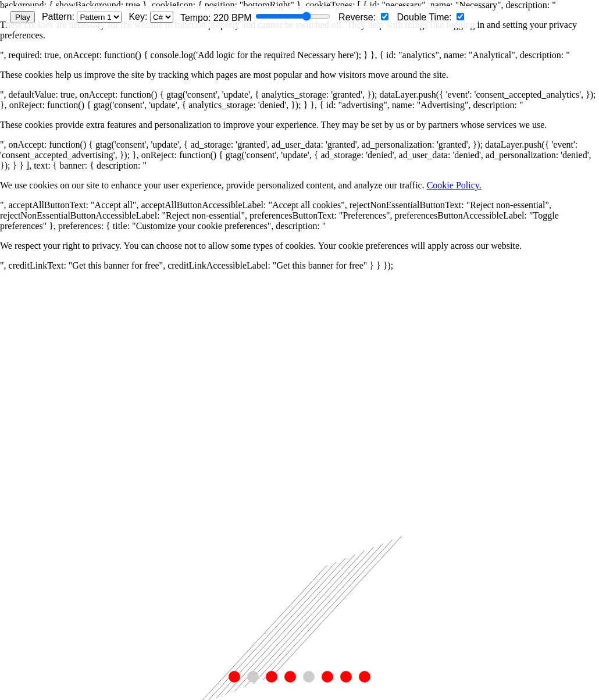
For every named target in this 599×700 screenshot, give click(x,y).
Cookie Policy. (454, 185)
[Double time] (460, 17)
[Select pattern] (99, 17)
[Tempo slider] (293, 16)
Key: (151, 17)
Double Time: (431, 17)
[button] (234, 677)
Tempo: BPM (255, 17)
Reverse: (363, 17)
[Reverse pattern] (385, 17)
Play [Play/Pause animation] (23, 17)
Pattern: (82, 17)
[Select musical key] (162, 17)
